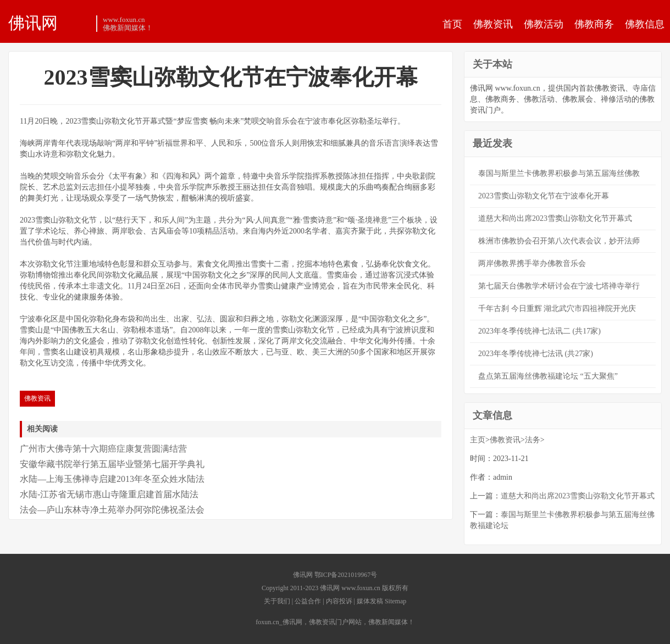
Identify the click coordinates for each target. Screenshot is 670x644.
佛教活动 (544, 24)
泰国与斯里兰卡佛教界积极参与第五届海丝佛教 (559, 173)
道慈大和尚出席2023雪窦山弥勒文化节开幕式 (555, 218)
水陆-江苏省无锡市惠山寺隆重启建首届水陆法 (109, 494)
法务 (533, 440)
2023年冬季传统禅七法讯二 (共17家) (539, 331)
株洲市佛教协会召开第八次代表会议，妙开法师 (559, 241)
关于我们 (277, 601)
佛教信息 (645, 24)
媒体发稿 (370, 601)
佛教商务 (594, 24)
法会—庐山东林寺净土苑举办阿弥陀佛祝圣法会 (112, 510)
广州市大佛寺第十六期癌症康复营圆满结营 (103, 449)
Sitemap (395, 601)
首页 (452, 24)
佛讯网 (33, 23)
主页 (478, 440)
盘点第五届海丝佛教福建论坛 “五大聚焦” (548, 376)
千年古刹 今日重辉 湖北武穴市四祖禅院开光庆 (557, 309)
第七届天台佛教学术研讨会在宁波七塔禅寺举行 (559, 286)
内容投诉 (339, 601)
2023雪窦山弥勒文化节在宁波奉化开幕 (544, 196)
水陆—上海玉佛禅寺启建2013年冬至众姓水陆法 (112, 479)
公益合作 (308, 601)
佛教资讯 (493, 24)
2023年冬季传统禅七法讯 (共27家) (536, 354)
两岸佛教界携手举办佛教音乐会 (532, 263)
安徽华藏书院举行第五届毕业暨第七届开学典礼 (112, 464)
